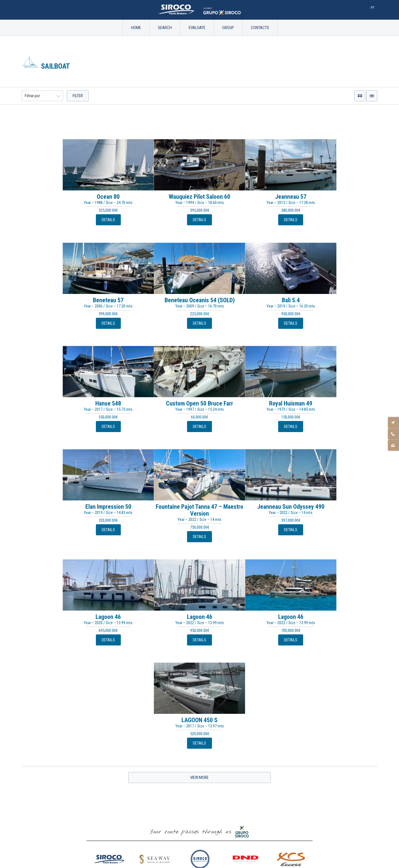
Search (165, 28)
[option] (109, 658)
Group (228, 28)
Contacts (260, 28)
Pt (373, 8)
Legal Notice (199, 807)
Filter (78, 96)
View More (199, 571)
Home (136, 28)
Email (200, 747)
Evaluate (197, 28)
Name (199, 729)
